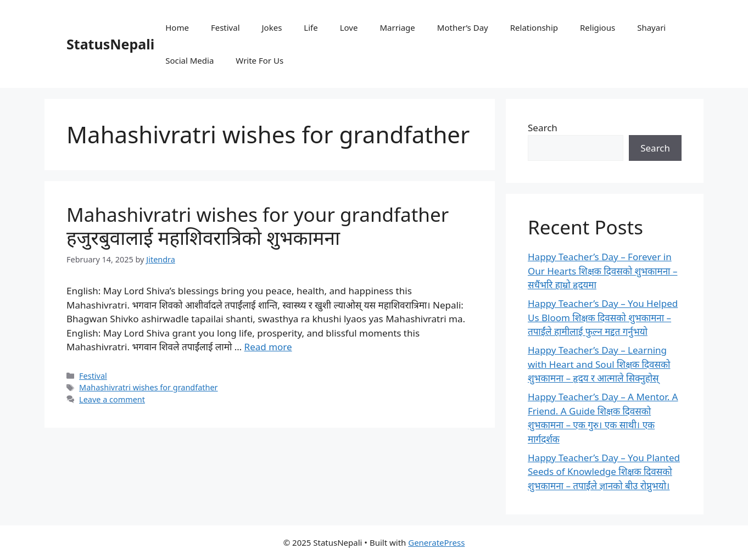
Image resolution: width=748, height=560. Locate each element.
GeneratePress (436, 542)
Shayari (651, 27)
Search (543, 128)
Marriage (397, 27)
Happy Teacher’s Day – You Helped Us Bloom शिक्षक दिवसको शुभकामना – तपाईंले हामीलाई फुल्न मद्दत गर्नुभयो (603, 317)
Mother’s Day (463, 27)
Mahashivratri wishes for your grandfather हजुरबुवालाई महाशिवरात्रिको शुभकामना (258, 226)
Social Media (189, 60)
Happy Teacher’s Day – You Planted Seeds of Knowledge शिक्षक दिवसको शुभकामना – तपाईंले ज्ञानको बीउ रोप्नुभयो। (604, 472)
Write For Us (259, 60)
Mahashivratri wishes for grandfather (148, 387)
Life (311, 27)
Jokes (272, 27)
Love (349, 27)
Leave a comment (112, 399)
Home (177, 27)
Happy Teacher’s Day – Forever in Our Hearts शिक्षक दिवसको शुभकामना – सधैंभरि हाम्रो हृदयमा (602, 271)
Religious (598, 27)
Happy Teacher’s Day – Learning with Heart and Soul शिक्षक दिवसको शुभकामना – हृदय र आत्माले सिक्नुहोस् (599, 364)
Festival (225, 27)
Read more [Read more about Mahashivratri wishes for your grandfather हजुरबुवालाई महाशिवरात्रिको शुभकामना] (268, 347)
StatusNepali (110, 44)
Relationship (534, 27)
